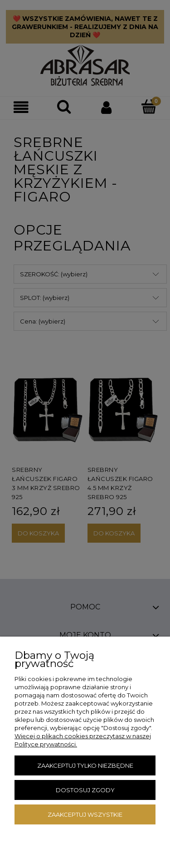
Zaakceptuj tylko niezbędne (85, 765)
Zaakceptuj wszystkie (85, 814)
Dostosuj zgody (85, 790)
